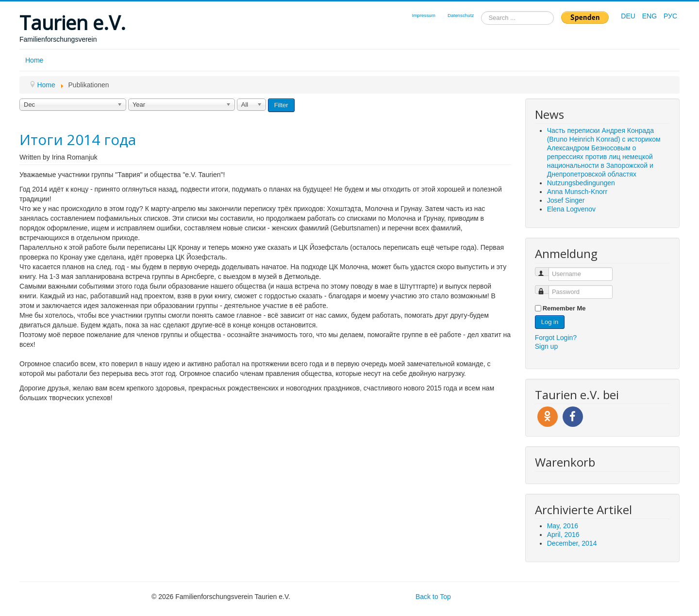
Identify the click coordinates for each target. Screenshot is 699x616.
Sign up (546, 346)
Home (34, 60)
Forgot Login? (556, 338)
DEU (629, 16)
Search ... (481, 11)
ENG (650, 16)
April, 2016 (563, 535)
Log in (550, 322)
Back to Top (433, 597)
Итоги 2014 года (78, 139)
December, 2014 (572, 543)
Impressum (423, 15)
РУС (670, 16)
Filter (281, 105)
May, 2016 (563, 526)
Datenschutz (461, 15)
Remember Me (564, 308)
